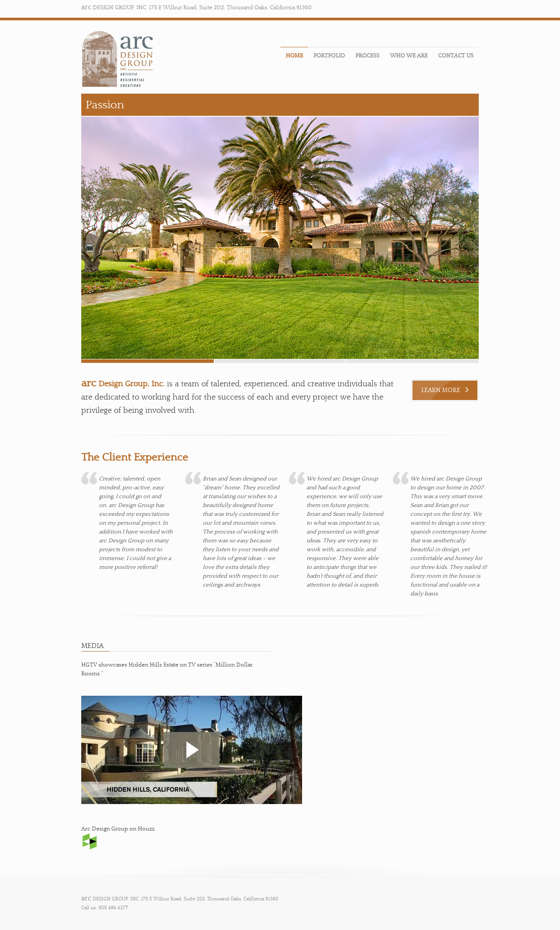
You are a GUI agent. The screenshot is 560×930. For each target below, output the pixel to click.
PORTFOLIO (329, 56)
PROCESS (367, 56)
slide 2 (280, 361)
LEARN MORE (445, 390)
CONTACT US (456, 56)
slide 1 (412, 361)
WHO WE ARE (409, 56)
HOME (294, 56)
